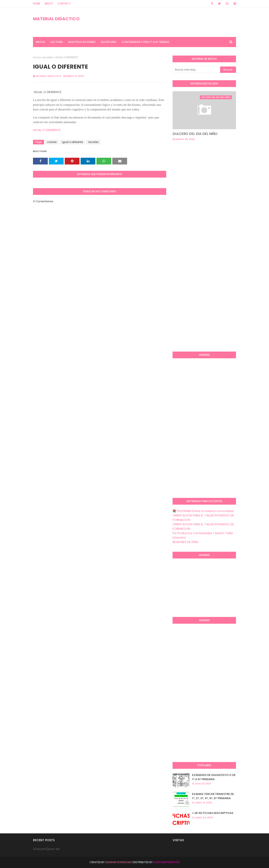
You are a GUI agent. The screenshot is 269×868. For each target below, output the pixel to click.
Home (37, 3)
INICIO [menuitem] (40, 42)
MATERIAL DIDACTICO (56, 19)
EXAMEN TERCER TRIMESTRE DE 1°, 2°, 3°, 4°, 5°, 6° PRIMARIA (213, 796)
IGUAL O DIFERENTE (47, 130)
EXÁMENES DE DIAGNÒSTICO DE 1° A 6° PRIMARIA (214, 777)
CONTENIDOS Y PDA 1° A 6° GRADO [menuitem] (145, 42)
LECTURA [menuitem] (57, 42)
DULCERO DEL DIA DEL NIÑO (195, 134)
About (49, 3)
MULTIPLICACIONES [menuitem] (82, 42)
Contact (64, 3)
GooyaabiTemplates (167, 862)
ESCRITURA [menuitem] (108, 42)
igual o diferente (72, 142)
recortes (48, 57)
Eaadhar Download (118, 862)
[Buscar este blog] (196, 70)
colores (52, 142)
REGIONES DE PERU (185, 542)
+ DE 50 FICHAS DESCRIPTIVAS (213, 813)
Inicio (36, 57)
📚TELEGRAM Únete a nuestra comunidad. (203, 511)
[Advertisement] (221, 178)
